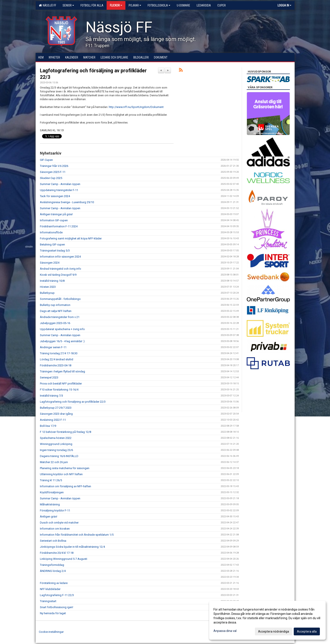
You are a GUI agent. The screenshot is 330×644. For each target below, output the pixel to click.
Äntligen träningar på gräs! (56, 214)
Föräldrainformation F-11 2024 (59, 226)
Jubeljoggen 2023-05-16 (55, 323)
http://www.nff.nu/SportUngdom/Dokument (136, 107)
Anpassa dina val (225, 631)
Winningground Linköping (56, 444)
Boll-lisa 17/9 (48, 426)
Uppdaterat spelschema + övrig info (62, 329)
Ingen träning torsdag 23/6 (56, 450)
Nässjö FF (47, 5)
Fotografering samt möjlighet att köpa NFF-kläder (71, 238)
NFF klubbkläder (50, 589)
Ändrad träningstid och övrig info (61, 269)
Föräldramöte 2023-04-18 (56, 365)
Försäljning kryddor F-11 (55, 510)
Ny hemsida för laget (53, 613)
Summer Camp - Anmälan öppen (60, 184)
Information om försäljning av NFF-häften (66, 486)
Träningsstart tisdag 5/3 (55, 251)
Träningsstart (48, 601)
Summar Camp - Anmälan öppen (60, 498)
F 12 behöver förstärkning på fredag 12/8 (66, 432)
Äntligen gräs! (49, 517)
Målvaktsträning (50, 504)
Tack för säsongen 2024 (55, 196)
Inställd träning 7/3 (51, 396)
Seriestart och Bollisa (53, 541)
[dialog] (267, 620)
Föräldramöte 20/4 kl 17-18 (57, 553)
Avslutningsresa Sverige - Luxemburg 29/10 (67, 202)
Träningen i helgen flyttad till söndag (62, 371)
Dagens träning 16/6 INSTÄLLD (59, 456)
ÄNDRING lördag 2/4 (53, 571)
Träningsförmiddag (52, 565)
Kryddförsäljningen (52, 492)
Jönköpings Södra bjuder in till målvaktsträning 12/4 (72, 547)
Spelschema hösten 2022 (56, 438)
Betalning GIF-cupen (52, 244)
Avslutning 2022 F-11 (53, 420)
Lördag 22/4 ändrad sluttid (57, 359)
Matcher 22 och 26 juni (54, 462)
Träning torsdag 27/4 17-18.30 (59, 353)
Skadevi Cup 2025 (51, 178)
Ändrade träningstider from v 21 (60, 317)
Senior (68, 5)
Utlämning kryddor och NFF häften (61, 474)
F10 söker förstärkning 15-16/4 (59, 390)
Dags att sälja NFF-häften (56, 311)
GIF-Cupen (46, 160)
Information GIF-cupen (54, 220)
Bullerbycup (47, 293)
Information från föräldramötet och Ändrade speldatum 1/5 (77, 535)
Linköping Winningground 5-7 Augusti (64, 559)
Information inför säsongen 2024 (60, 257)
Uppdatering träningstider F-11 (59, 190)
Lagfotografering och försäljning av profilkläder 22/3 (73, 402)
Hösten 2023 (48, 287)
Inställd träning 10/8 (52, 281)
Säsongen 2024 (50, 263)
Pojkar (135, 5)
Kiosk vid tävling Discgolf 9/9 (58, 275)
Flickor (116, 5)
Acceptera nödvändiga (274, 631)
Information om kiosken (55, 529)
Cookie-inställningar (51, 632)
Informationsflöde (51, 232)
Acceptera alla (307, 631)
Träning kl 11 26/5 (51, 480)
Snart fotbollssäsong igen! (57, 607)
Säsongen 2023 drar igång (56, 414)
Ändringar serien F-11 (53, 347)
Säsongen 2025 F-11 (53, 172)
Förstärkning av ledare (54, 583)
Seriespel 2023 (49, 377)
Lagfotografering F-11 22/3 (57, 595)
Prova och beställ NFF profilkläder (61, 384)
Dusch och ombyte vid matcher (59, 523)
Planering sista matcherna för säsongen (65, 468)
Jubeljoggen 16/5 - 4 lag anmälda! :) (62, 341)
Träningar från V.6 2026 (54, 166)
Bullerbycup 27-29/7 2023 (56, 408)
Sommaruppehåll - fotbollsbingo (60, 299)
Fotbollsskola (159, 5)
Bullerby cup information (55, 305)
